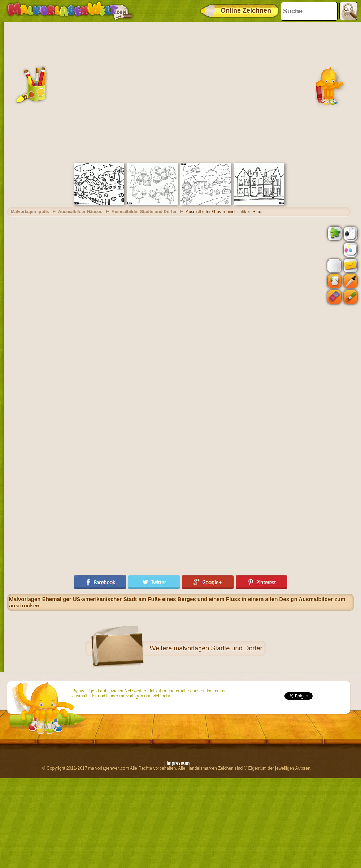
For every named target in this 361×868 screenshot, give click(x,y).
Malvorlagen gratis (30, 212)
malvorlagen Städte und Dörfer (218, 648)
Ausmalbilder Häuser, (80, 212)
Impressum (178, 763)
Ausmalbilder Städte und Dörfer (144, 212)
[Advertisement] (71, 91)
